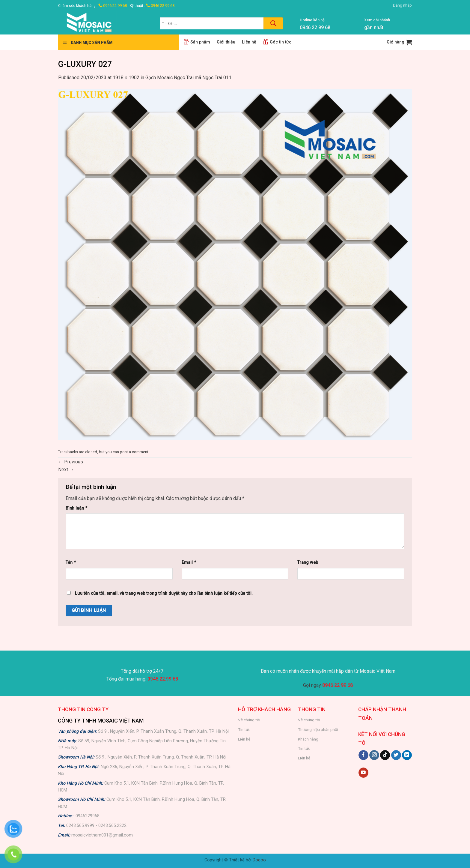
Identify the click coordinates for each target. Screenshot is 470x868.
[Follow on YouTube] (363, 773)
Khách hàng (308, 739)
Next (66, 470)
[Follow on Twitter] (396, 755)
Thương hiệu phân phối (318, 729)
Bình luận (76, 508)
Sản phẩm (197, 42)
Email (189, 563)
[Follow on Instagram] (374, 755)
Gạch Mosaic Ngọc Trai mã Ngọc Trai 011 (188, 78)
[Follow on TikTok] (385, 755)
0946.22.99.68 (163, 679)
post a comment (134, 452)
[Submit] (273, 23)
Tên (71, 563)
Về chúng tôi (249, 720)
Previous (71, 462)
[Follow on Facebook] (363, 755)
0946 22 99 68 (113, 6)
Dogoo (259, 860)
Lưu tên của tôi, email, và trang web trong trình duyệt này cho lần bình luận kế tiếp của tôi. (164, 593)
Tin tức (244, 729)
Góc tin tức (277, 42)
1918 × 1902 (126, 78)
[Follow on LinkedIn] (407, 755)
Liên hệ (249, 42)
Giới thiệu (226, 42)
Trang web (308, 563)
